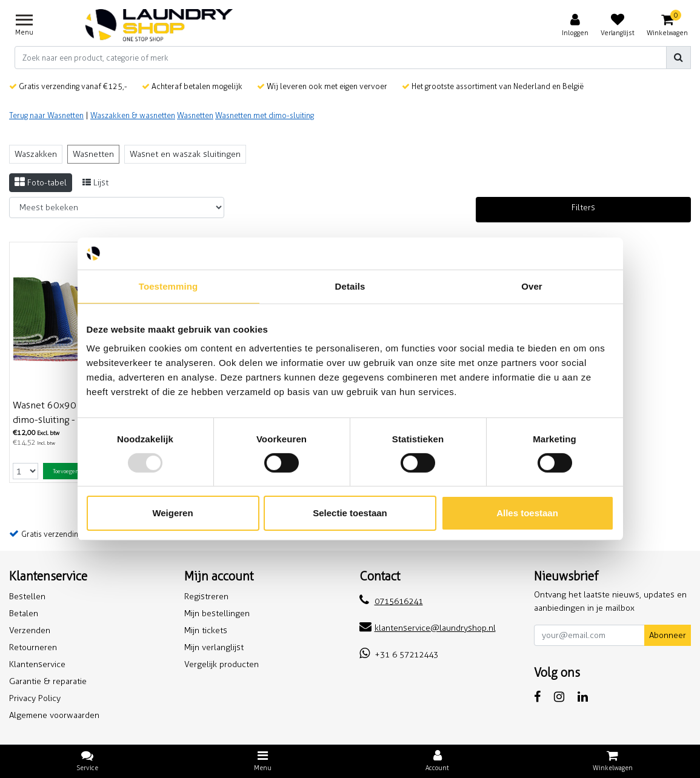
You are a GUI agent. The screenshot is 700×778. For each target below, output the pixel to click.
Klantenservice (37, 664)
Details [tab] (350, 286)
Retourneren (33, 647)
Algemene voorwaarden (54, 715)
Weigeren (172, 513)
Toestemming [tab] (168, 286)
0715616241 (391, 601)
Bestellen (27, 597)
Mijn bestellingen (217, 613)
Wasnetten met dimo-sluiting (265, 115)
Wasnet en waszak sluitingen (185, 154)
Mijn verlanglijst (214, 647)
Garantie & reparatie (48, 681)
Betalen (24, 613)
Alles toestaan (527, 513)
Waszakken (36, 154)
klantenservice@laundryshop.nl (428, 628)
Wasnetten (195, 115)
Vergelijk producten (222, 664)
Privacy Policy (35, 698)
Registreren (206, 597)
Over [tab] (532, 286)
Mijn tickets (206, 630)
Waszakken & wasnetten (133, 115)
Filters (583, 208)
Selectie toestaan (350, 513)
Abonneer (668, 635)
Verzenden (30, 630)
